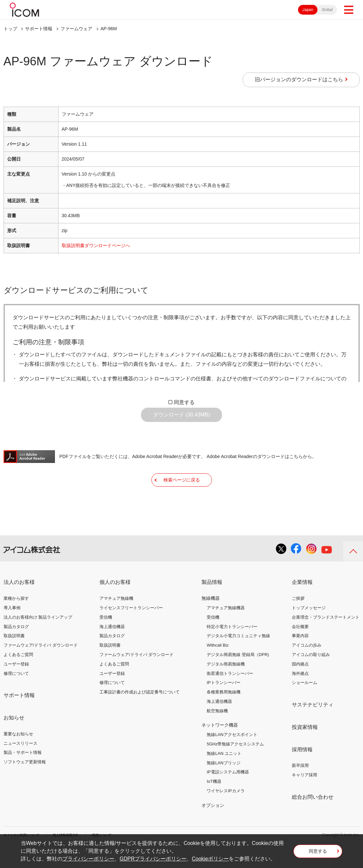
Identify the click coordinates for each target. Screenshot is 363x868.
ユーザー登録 (16, 684)
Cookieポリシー (210, 859)
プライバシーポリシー (88, 859)
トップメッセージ (309, 628)
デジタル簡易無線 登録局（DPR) (238, 674)
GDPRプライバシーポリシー (153, 859)
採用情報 (302, 769)
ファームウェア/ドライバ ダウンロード (41, 665)
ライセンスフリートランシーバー (131, 628)
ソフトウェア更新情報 (25, 782)
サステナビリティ (313, 724)
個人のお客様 (115, 602)
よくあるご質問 (18, 674)
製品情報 (212, 602)
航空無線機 (217, 731)
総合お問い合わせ (313, 817)
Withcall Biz (218, 665)
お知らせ (14, 737)
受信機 (106, 637)
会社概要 (300, 646)
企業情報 (302, 602)
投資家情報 (305, 747)
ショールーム (305, 702)
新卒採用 (300, 785)
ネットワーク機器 (220, 745)
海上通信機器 (112, 646)
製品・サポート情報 (23, 772)
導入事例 (12, 628)
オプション (213, 825)
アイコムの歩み (307, 665)
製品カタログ (16, 646)
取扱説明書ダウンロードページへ (96, 245)
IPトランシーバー (223, 702)
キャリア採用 (305, 795)
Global (327, 10)
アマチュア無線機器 (226, 628)
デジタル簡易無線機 (226, 684)
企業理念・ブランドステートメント (326, 637)
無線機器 (211, 618)
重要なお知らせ (18, 754)
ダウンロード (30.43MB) (181, 420)
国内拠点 (300, 684)
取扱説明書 (14, 656)
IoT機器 (214, 801)
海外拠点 (300, 693)
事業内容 (300, 656)
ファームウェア (76, 29)
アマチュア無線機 (116, 618)
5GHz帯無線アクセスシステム (235, 764)
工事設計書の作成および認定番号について (140, 712)
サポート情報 (39, 29)
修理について (16, 693)
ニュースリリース (20, 763)
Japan (308, 10)
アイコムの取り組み (311, 674)
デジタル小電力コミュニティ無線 (238, 656)
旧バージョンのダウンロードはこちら (299, 79)
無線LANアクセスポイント (232, 754)
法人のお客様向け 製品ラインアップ (38, 637)
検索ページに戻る (182, 494)
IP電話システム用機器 (228, 792)
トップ (10, 29)
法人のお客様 (19, 602)
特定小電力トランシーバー (232, 646)
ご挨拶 (298, 618)
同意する (184, 402)
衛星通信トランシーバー (230, 693)
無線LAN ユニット (224, 773)
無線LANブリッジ (223, 783)
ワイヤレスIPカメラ (226, 811)
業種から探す (16, 618)
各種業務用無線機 (224, 712)
